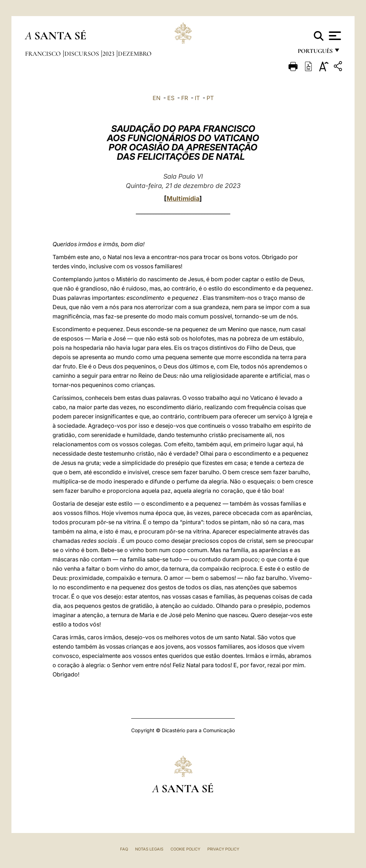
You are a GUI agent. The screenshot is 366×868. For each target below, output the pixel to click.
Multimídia (183, 199)
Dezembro (135, 54)
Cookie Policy (185, 849)
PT (210, 98)
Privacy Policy (223, 849)
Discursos (82, 54)
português (315, 53)
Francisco (44, 54)
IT (197, 98)
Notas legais (149, 849)
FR (185, 98)
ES (171, 98)
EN (157, 98)
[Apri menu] (334, 36)
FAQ (124, 849)
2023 (109, 54)
